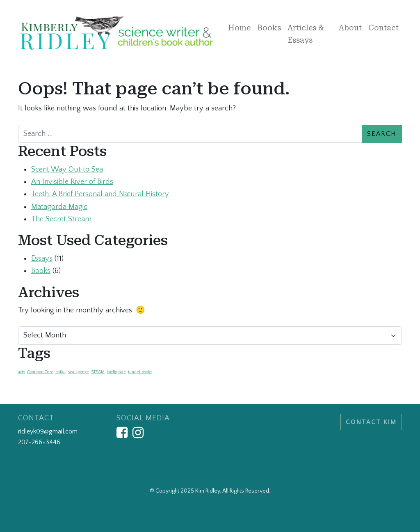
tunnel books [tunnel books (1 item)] (140, 372)
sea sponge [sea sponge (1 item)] (78, 372)
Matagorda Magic (59, 207)
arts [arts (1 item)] (22, 372)
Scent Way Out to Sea (67, 169)
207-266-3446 (39, 442)
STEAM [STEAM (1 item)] (98, 372)
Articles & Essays (306, 34)
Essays (42, 258)
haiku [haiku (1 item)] (60, 372)
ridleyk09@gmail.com (48, 431)
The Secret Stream (61, 219)
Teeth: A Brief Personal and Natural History (100, 194)
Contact (383, 28)
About (350, 28)
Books (269, 28)
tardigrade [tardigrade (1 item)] (116, 372)
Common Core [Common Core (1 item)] (40, 372)
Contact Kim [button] (371, 422)
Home (239, 28)
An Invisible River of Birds (72, 182)
